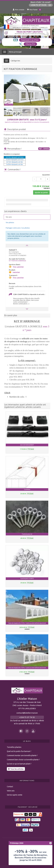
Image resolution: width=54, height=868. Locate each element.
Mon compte (18, 10)
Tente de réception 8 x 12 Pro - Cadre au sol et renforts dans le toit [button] (27, 623)
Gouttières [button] (27, 489)
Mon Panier (34, 10)
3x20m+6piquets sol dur (15, 164)
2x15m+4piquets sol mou (15, 157)
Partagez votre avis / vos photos (18, 228)
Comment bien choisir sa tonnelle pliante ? (23, 760)
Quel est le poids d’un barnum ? (19, 751)
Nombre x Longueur (12, 154)
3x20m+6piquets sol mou (15, 160)
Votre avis (11, 791)
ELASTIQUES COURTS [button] (27, 579)
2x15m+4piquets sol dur (15, 162)
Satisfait (16, 272)
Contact (10, 787)
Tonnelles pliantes (14, 747)
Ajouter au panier (41, 192)
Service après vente (15, 795)
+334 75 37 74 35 (38, 5)
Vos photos (10, 222)
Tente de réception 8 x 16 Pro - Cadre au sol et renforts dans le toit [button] (27, 668)
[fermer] (50, 843)
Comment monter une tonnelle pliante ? (22, 755)
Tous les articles (16, 769)
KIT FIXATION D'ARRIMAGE (17, 261)
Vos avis (9, 217)
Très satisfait (18, 267)
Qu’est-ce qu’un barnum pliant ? (19, 764)
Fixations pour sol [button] (27, 534)
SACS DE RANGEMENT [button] (27, 445)
